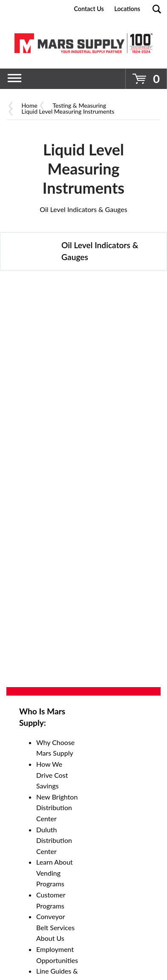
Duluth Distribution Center (54, 840)
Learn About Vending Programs (55, 873)
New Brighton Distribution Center (57, 808)
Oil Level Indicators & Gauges (83, 209)
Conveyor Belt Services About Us (55, 927)
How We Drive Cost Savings (52, 775)
